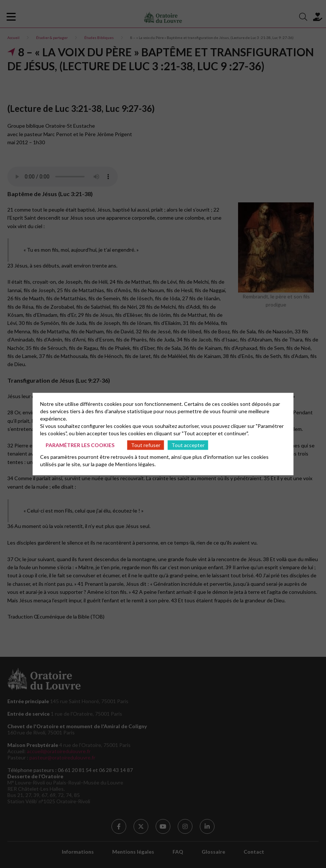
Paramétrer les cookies (80, 445)
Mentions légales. (135, 464)
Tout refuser (146, 445)
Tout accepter (188, 445)
